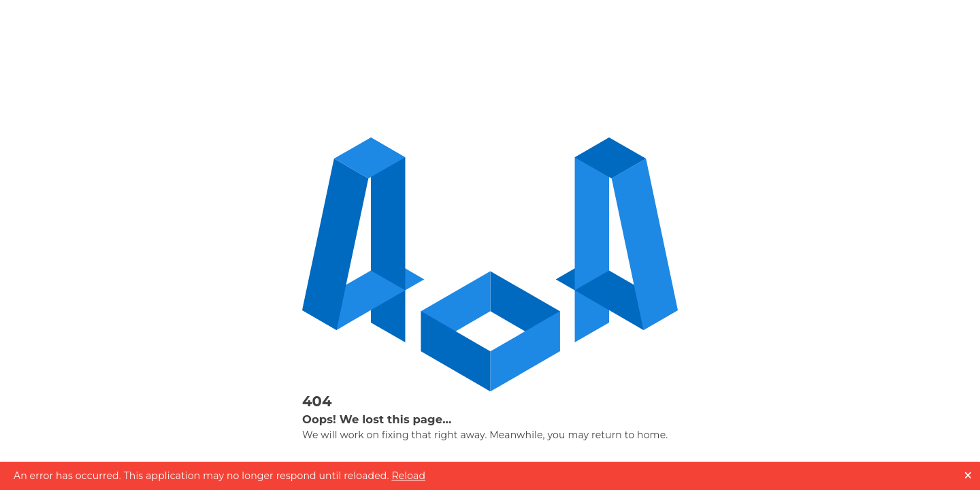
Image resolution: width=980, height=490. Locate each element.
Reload (408, 476)
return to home (628, 435)
